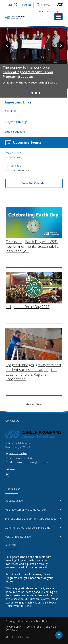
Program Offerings (16, 122)
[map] (10, 5)
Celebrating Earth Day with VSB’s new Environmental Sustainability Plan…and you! (33, 214)
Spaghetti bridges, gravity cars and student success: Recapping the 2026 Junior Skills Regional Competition (33, 339)
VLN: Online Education (33, 537)
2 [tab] (32, 93)
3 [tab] (36, 93)
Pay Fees (27, 5)
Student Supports (15, 132)
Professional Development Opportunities (33, 519)
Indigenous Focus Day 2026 (28, 274)
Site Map (51, 627)
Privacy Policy (13, 627)
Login (59, 12)
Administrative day (17, 170)
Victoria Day (13, 157)
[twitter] (16, 5)
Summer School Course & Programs (33, 528)
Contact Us (12, 630)
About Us (10, 111)
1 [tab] (29, 93)
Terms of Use (33, 627)
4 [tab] (40, 93)
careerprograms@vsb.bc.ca (32, 462)
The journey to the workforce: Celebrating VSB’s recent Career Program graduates (29, 72)
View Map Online (18, 453)
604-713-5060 (24, 458)
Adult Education (33, 501)
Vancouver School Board (35, 621)
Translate (45, 12)
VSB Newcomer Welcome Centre (33, 510)
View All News (34, 404)
